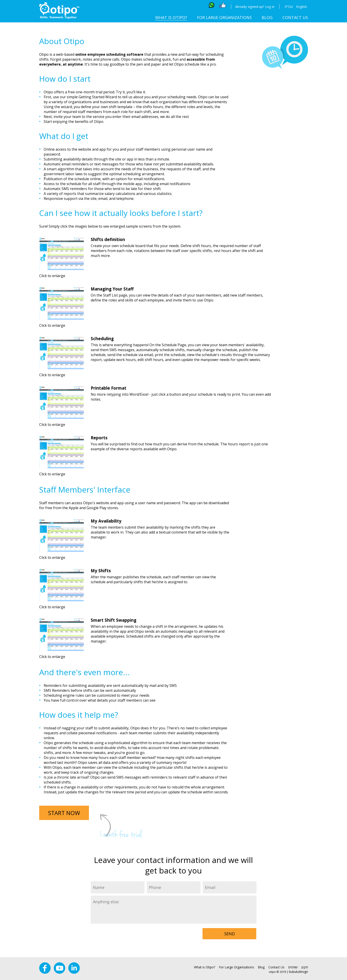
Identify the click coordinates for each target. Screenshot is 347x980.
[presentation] (125, 935)
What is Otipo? (171, 17)
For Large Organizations (224, 17)
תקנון (305, 967)
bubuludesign (299, 972)
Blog (267, 17)
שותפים (293, 967)
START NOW (64, 813)
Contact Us (295, 17)
